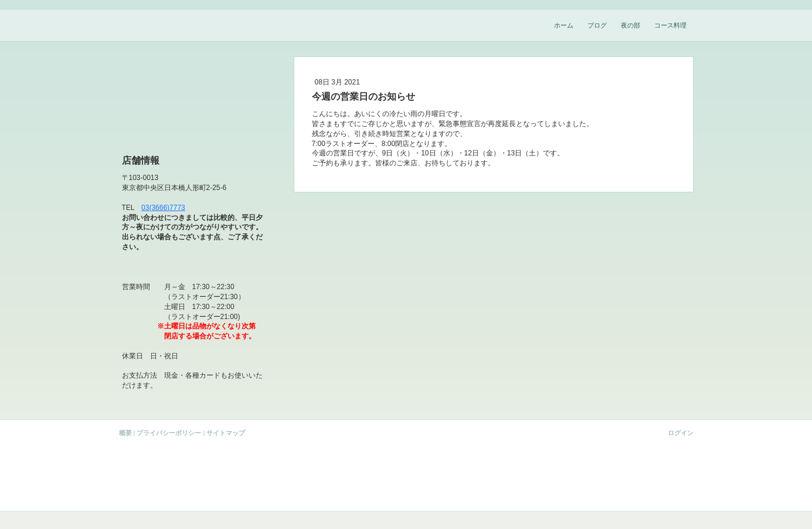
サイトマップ (226, 433)
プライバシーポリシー (169, 433)
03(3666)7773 (163, 208)
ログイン (681, 433)
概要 (125, 433)
